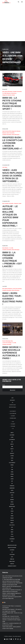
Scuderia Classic (13, 418)
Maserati (12, 500)
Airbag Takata (12, 561)
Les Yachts (13, 416)
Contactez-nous (12, 405)
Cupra (12, 458)
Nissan (12, 511)
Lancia (12, 490)
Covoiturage (12, 554)
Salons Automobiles (10, 133)
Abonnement (12, 400)
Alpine (12, 437)
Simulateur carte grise (12, 545)
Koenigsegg (12, 486)
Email (4, 385)
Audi (3, 167)
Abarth (12, 433)
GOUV (12, 557)
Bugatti (12, 449)
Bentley (12, 444)
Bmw (3, 92)
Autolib (20, 203)
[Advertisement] (12, 16)
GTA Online (13, 426)
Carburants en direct (12, 566)
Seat (12, 527)
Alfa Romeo (12, 435)
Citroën (12, 456)
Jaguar (12, 479)
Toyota (12, 537)
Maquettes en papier (12, 548)
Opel (12, 513)
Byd (12, 451)
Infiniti (12, 477)
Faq (12, 403)
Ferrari (12, 465)
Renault (12, 523)
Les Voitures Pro (13, 414)
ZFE (12, 552)
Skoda (12, 530)
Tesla (12, 534)
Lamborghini (12, 488)
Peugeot (12, 518)
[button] (22, 2)
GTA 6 (13, 422)
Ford (12, 470)
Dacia (12, 460)
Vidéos (6, 167)
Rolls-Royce (12, 525)
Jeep (12, 481)
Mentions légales (12, 407)
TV (5, 603)
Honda (12, 472)
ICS (13, 429)
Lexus (12, 495)
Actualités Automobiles (17, 92)
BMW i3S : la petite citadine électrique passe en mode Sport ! (12, 103)
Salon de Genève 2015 (7, 131)
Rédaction (9, 93)
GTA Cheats (13, 424)
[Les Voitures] (6, 2)
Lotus (12, 497)
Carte (12, 398)
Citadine (13, 95)
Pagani (12, 516)
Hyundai (12, 474)
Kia (12, 483)
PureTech (12, 564)
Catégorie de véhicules (7, 95)
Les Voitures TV (13, 411)
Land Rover (12, 493)
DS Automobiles (12, 463)
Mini (12, 509)
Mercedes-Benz (12, 507)
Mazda (12, 502)
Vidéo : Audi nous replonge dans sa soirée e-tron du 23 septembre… (12, 176)
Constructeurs (14, 93)
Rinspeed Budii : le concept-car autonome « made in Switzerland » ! (12, 143)
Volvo (12, 541)
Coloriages (12, 550)
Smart (12, 532)
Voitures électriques (9, 92)
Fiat (12, 467)
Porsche (12, 520)
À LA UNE (4, 93)
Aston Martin (12, 440)
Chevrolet (12, 453)
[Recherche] (18, 2)
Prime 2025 (12, 559)
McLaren (12, 504)
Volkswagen (12, 539)
